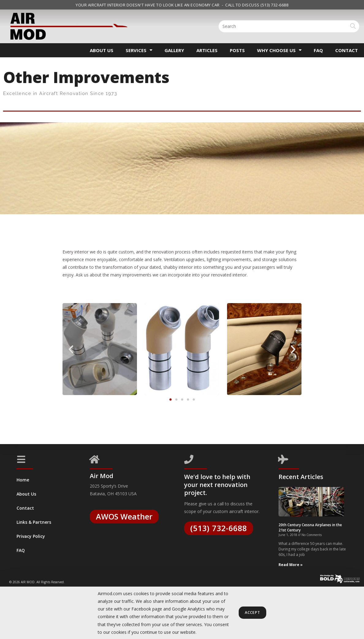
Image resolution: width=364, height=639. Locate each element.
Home (23, 480)
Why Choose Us (279, 50)
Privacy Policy (31, 536)
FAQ (318, 50)
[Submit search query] (353, 26)
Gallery (174, 50)
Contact (347, 50)
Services (139, 50)
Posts (237, 50)
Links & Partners (34, 522)
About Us (102, 50)
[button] (71, 349)
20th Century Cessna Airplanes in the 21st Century (310, 577)
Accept (252, 613)
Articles (207, 50)
